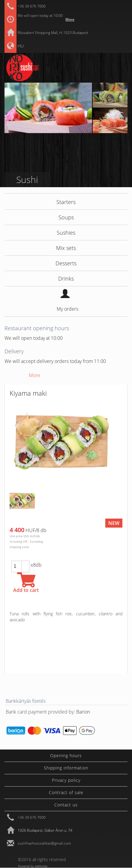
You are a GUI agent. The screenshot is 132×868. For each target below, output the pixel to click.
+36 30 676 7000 (32, 6)
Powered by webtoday (33, 866)
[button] (25, 564)
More (70, 19)
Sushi (27, 180)
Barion (83, 712)
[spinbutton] (16, 566)
